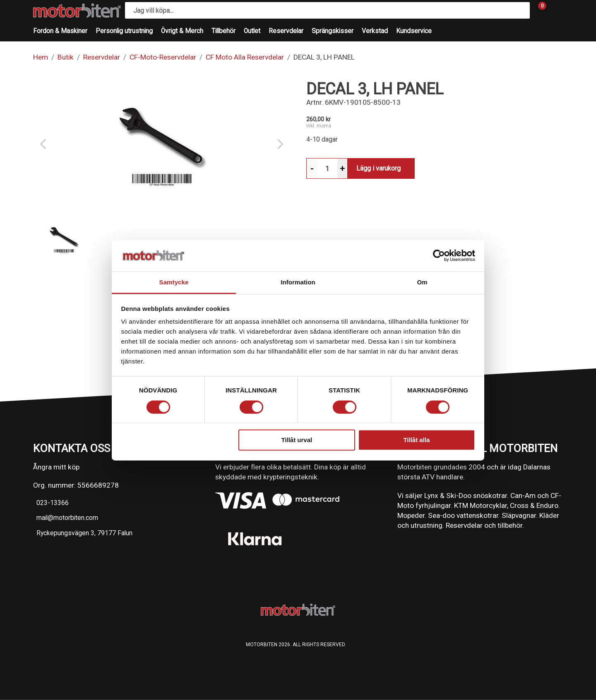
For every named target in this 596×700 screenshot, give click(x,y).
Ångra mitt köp (56, 467)
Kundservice (414, 31)
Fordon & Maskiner (60, 31)
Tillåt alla (416, 440)
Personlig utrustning (124, 31)
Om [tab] (422, 283)
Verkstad (375, 31)
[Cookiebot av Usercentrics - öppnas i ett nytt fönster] (439, 255)
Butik (66, 57)
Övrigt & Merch (182, 31)
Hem (41, 57)
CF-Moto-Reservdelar (163, 57)
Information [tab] (298, 283)
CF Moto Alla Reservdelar (245, 57)
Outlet (252, 31)
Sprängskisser (333, 31)
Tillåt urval (297, 440)
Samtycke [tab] (174, 283)
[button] (161, 144)
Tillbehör (223, 31)
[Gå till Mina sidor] (555, 10)
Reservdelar (286, 31)
